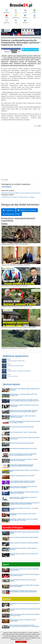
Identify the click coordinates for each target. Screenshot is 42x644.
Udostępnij (6, 187)
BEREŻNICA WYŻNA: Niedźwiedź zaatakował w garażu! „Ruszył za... (17, 307)
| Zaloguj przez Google (12, 214)
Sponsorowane (11, 384)
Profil (35, 16)
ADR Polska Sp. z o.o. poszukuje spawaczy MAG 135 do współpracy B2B (23, 395)
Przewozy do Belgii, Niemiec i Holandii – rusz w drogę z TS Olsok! (24, 471)
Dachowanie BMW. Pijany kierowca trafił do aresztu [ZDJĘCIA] (23, 580)
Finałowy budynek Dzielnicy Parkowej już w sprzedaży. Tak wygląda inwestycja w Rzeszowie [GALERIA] (25, 503)
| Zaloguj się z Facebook (27, 210)
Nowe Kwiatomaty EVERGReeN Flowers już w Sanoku (23, 448)
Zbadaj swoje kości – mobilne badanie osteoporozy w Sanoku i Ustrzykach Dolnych (23, 498)
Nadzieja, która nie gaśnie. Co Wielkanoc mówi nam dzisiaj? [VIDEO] (23, 620)
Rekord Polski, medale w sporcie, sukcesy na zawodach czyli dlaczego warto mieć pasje (24, 520)
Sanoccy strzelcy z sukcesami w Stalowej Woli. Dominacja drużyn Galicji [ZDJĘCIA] (24, 586)
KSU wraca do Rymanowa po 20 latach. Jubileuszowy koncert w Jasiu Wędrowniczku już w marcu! (23, 454)
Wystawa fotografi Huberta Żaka (21, 360)
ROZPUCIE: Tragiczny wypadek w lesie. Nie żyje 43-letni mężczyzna (24, 554)
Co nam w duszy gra (21, 375)
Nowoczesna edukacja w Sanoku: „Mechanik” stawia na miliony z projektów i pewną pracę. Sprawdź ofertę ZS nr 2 (24, 400)
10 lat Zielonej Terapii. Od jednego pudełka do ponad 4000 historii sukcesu (24, 438)
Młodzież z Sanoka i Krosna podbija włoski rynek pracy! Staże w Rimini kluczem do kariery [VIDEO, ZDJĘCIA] (24, 411)
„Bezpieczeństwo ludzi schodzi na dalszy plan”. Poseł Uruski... (16, 265)
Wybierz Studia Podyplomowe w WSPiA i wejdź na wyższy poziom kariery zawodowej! (24, 492)
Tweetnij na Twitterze (30, 50)
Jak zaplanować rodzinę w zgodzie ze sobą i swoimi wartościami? (23, 514)
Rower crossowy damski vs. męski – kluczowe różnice (23, 432)
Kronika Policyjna (13, 527)
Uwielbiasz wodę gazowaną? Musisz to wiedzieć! (22, 476)
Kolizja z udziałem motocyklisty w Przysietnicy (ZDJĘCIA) (24, 543)
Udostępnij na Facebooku (11, 50)
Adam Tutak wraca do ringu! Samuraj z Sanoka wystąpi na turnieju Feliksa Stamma (24, 575)
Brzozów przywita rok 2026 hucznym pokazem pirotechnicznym (21, 193)
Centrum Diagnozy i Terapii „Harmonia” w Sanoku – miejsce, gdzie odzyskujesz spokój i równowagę (23, 482)
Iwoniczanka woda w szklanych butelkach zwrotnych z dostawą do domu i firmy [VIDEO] (24, 487)
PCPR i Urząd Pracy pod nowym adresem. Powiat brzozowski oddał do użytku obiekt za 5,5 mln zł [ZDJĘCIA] (24, 626)
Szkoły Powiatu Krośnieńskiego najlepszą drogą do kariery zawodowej (25, 389)
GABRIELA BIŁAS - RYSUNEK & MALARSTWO (21, 370)
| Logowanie (8, 210)
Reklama (25, 16)
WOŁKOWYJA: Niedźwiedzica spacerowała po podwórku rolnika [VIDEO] (19, 327)
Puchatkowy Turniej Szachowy (21, 365)
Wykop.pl (7, 51)
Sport (35, 11)
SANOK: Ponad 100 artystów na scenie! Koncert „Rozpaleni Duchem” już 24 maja (25, 615)
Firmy (16, 11)
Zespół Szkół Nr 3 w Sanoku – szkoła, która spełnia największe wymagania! (22, 416)
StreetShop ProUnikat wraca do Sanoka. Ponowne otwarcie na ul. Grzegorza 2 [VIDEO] (25, 422)
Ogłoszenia (7, 11)
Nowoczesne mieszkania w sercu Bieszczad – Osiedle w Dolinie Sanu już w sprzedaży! (24, 460)
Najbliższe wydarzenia (15, 356)
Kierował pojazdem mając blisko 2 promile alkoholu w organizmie (23, 549)
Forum (25, 11)
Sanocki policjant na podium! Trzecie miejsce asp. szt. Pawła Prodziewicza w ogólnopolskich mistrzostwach (23, 591)
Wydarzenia (16, 16)
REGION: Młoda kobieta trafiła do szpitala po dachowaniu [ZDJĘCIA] (24, 532)
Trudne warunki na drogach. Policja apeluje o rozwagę (18, 197)
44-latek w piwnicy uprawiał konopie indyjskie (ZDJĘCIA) (24, 537)
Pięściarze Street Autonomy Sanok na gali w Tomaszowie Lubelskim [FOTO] (24, 569)
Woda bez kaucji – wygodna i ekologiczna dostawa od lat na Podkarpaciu (24, 406)
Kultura (7, 599)
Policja (7, 16)
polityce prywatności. (26, 639)
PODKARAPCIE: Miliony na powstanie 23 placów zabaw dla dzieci (24, 604)
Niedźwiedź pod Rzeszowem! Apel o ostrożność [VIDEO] (15, 244)
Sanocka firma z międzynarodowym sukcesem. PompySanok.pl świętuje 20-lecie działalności (22, 465)
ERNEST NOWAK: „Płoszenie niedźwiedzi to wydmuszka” (15, 286)
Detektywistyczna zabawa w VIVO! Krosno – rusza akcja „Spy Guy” (24, 509)
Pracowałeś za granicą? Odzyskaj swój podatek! (22, 427)
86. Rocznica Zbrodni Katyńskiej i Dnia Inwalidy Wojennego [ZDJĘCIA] (25, 609)
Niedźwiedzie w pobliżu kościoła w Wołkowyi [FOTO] (14, 348)
